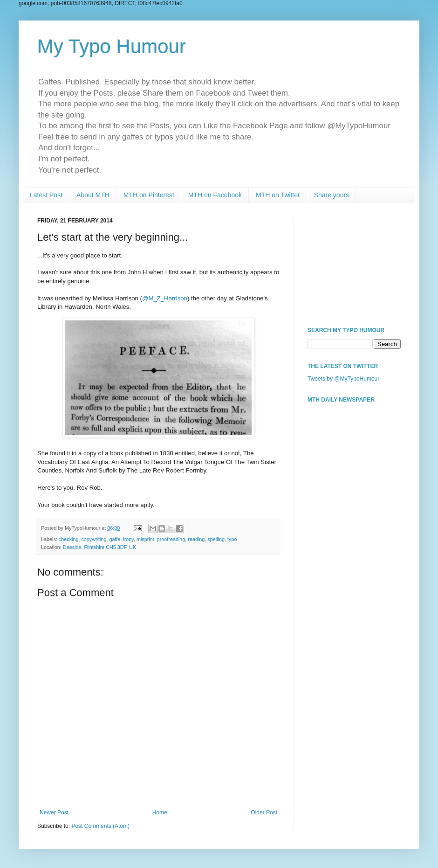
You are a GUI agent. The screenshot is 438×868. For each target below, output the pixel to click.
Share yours (332, 195)
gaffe (115, 539)
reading (196, 539)
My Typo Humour (112, 46)
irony (128, 539)
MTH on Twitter (278, 195)
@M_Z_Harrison (165, 298)
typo (232, 539)
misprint (145, 539)
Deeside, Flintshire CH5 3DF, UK (99, 547)
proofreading (171, 539)
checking (69, 539)
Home (160, 812)
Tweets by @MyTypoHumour (343, 379)
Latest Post (46, 195)
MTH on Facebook (215, 195)
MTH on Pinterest (149, 195)
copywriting (94, 539)
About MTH (93, 195)
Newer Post (54, 812)
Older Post (264, 812)
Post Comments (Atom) (100, 826)
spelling (216, 539)
